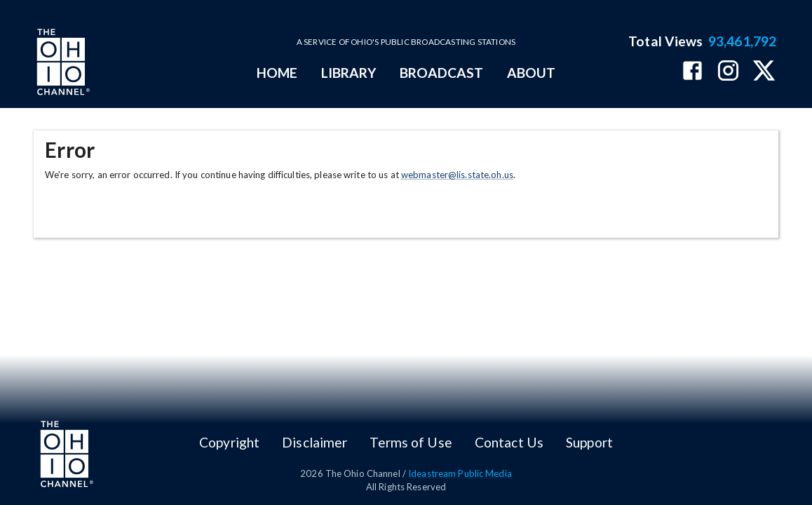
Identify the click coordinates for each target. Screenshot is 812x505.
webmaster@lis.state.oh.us (457, 175)
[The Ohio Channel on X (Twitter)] (764, 72)
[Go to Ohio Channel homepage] (62, 64)
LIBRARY (349, 73)
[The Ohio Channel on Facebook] (692, 72)
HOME (277, 73)
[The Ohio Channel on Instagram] (728, 72)
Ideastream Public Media (460, 473)
